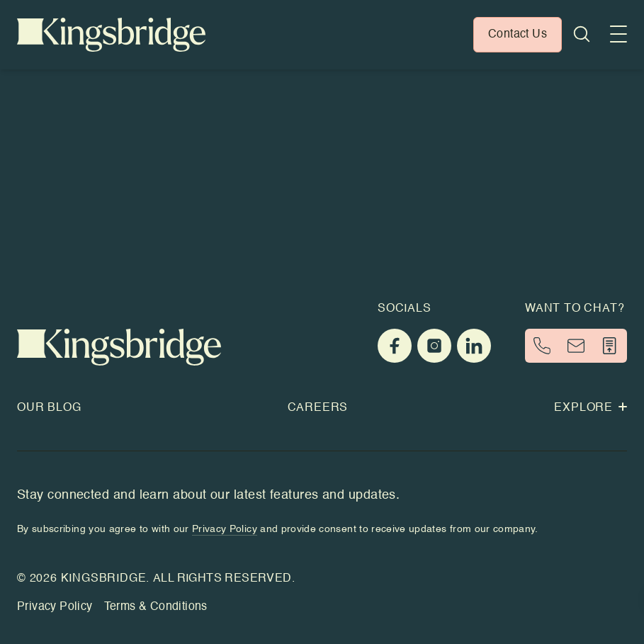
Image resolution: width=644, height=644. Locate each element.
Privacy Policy (55, 607)
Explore (591, 408)
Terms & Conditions (156, 607)
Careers (318, 408)
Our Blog (49, 408)
